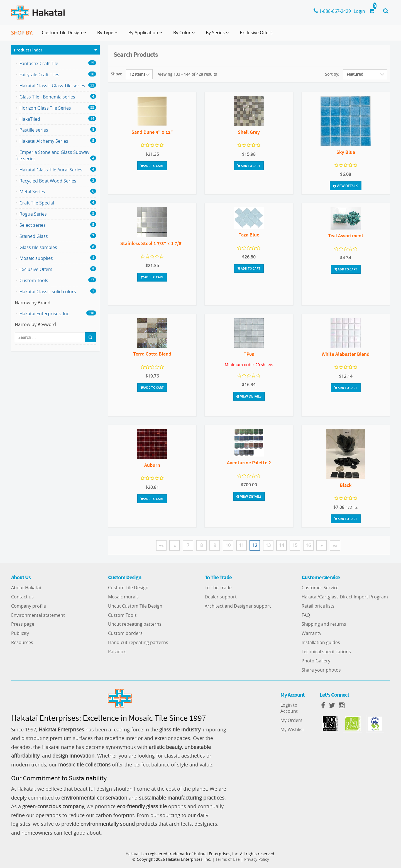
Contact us (22, 597)
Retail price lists (318, 606)
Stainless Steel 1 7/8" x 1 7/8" (152, 243)
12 (255, 545)
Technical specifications (326, 652)
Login (359, 11)
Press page (23, 624)
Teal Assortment (346, 236)
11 (241, 545)
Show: (116, 74)
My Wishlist (292, 729)
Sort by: (332, 74)
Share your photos (321, 670)
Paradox (117, 652)
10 (228, 545)
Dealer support (221, 597)
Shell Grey (249, 132)
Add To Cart (152, 166)
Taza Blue (249, 235)
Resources (22, 642)
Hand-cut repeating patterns (138, 642)
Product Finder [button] (28, 50)
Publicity (20, 633)
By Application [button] (146, 35)
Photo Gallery (316, 661)
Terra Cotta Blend (152, 354)
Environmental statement (38, 615)
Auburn (152, 465)
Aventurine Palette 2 (249, 463)
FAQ (306, 615)
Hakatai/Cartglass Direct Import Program (345, 597)
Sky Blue (346, 152)
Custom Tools (122, 615)
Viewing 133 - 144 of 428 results (187, 74)
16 (308, 545)
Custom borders (125, 633)
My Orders (291, 720)
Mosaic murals (123, 597)
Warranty (311, 633)
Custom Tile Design (128, 588)
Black (346, 485)
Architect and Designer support (238, 606)
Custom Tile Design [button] (65, 35)
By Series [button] (218, 35)
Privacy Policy (257, 859)
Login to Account (289, 708)
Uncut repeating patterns (135, 624)
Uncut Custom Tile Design (135, 606)
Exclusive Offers (256, 33)
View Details (346, 186)
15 (295, 545)
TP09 (249, 354)
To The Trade (218, 588)
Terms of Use (228, 859)
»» (335, 545)
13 (268, 545)
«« (161, 545)
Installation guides (321, 642)
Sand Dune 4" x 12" (152, 132)
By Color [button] (185, 35)
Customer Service (320, 588)
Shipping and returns (324, 624)
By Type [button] (108, 35)
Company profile (29, 606)
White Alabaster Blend (346, 354)
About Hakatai (26, 588)
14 (282, 545)
